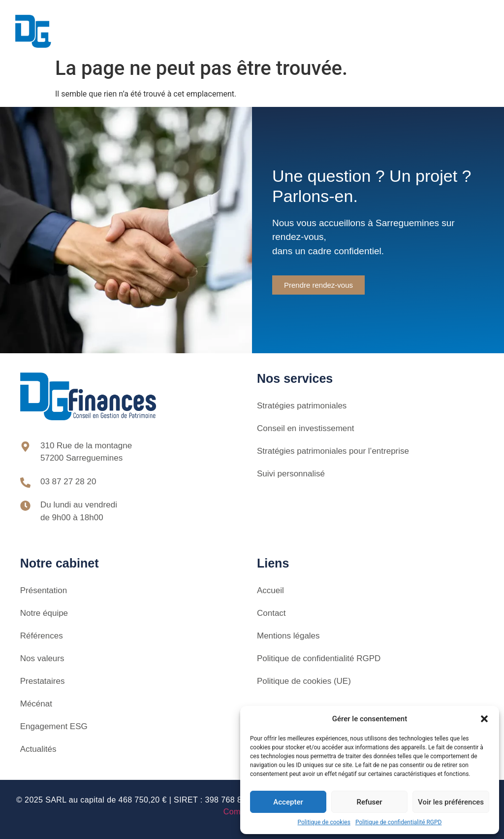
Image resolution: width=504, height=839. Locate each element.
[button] (484, 719)
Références (42, 636)
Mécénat (36, 704)
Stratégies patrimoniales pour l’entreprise (333, 451)
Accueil (270, 590)
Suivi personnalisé (291, 474)
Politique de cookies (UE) (304, 681)
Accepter (288, 802)
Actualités (38, 749)
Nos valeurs (42, 658)
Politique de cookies (324, 822)
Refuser (369, 802)
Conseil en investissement (305, 428)
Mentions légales (288, 636)
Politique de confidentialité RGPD (399, 822)
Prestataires (43, 681)
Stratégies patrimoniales (302, 406)
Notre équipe (44, 613)
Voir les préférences (451, 802)
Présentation (44, 590)
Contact (271, 613)
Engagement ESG (54, 726)
